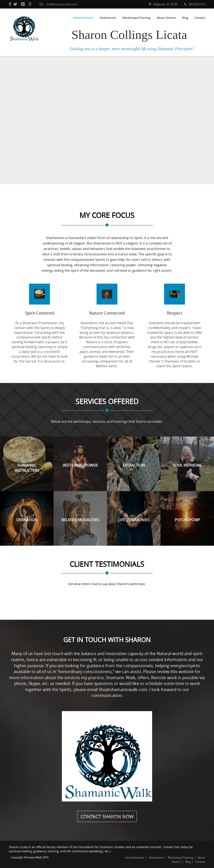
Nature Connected (107, 313)
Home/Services (83, 18)
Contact (200, 18)
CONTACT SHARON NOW (107, 816)
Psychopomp (187, 520)
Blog (185, 18)
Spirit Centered (39, 313)
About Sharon (166, 18)
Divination (27, 520)
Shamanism (108, 18)
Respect (175, 313)
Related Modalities (80, 520)
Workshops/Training (136, 18)
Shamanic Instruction (27, 468)
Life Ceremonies (134, 520)
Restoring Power (80, 465)
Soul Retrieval (187, 465)
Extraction (134, 465)
